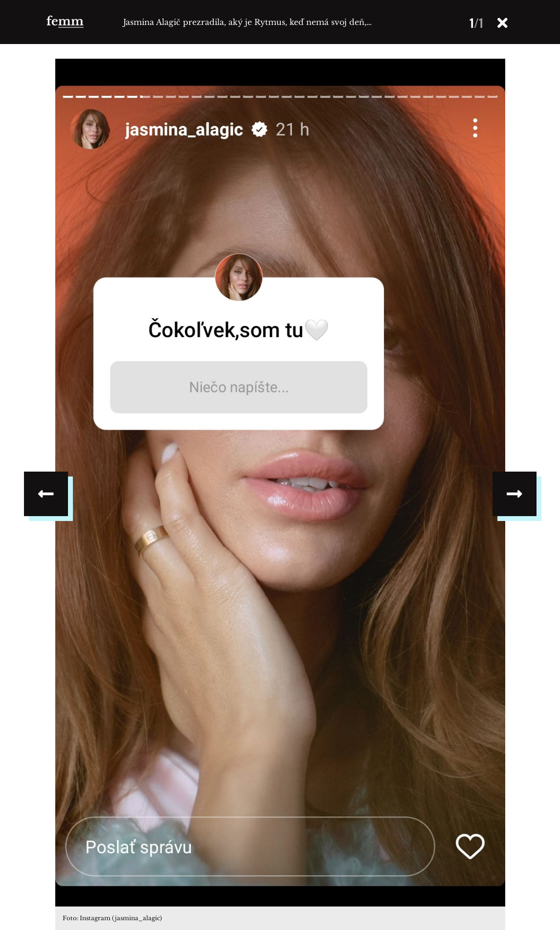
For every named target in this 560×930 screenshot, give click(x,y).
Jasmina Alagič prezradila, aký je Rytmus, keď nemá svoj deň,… (247, 22)
